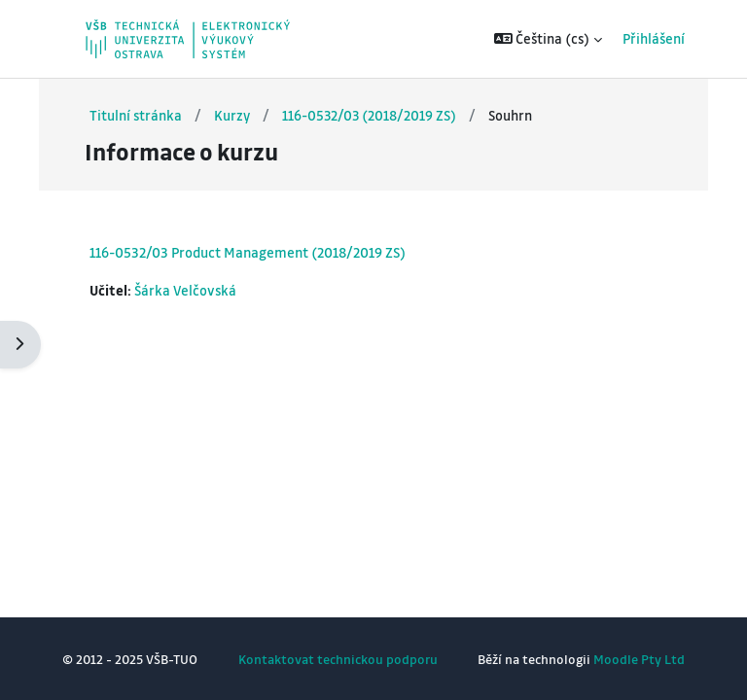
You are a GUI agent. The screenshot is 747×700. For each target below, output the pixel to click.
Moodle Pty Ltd (639, 659)
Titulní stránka (136, 115)
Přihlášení (654, 38)
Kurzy (232, 115)
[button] (549, 39)
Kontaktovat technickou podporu (338, 659)
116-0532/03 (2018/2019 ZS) (369, 115)
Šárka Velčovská (185, 290)
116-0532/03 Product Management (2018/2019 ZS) (248, 252)
